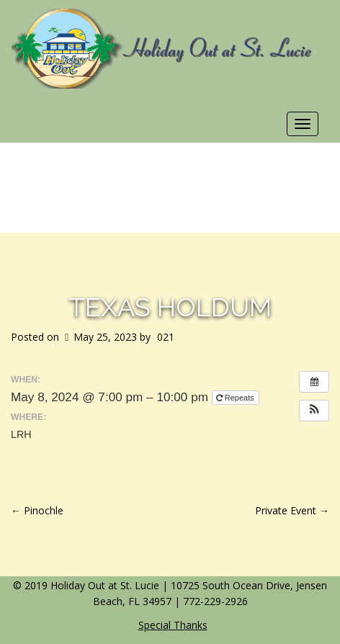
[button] (314, 411)
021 (166, 337)
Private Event (292, 510)
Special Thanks (173, 625)
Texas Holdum (170, 307)
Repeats (236, 398)
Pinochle (37, 510)
